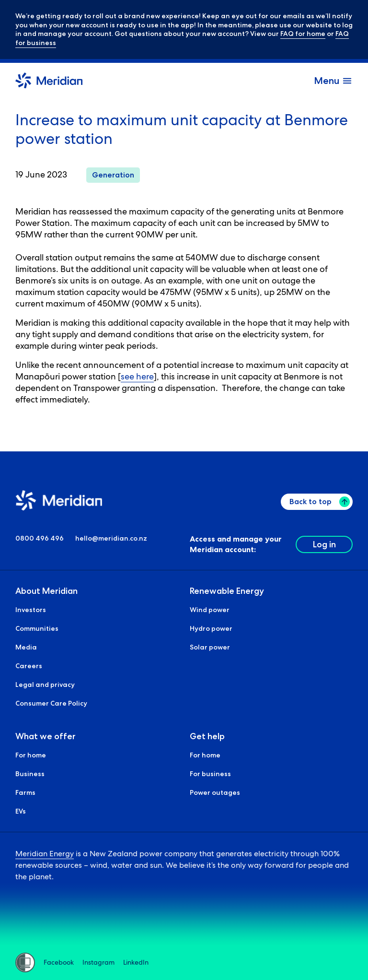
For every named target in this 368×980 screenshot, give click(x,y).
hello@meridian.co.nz (111, 538)
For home (31, 755)
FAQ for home (303, 34)
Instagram (98, 963)
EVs (21, 811)
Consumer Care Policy (51, 703)
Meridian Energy (45, 854)
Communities (37, 628)
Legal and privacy (45, 685)
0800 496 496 (40, 538)
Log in (324, 544)
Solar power (210, 647)
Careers (29, 666)
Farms (25, 792)
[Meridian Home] (49, 82)
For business (210, 774)
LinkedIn (136, 963)
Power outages (215, 792)
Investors (31, 610)
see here (137, 376)
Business (30, 774)
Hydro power (211, 628)
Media (26, 647)
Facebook (59, 963)
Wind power (210, 610)
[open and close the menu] (333, 81)
